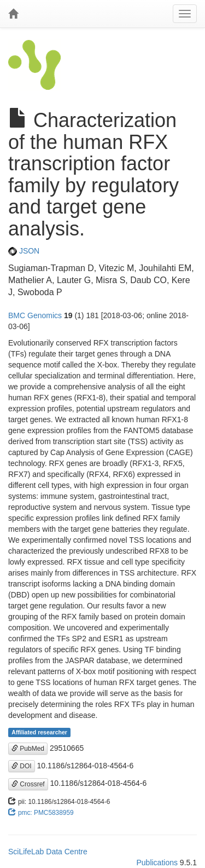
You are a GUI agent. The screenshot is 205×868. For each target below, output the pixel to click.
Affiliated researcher (39, 732)
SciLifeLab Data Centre (48, 852)
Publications (157, 863)
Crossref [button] (28, 784)
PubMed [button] (28, 749)
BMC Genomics (35, 315)
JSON (24, 251)
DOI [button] (22, 766)
